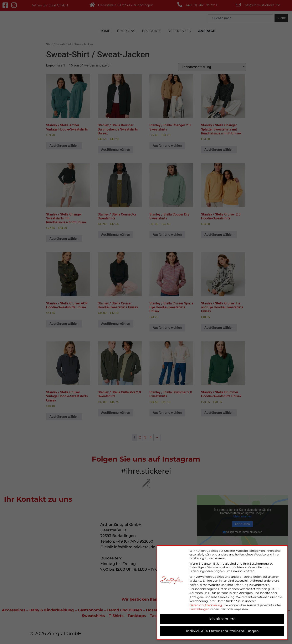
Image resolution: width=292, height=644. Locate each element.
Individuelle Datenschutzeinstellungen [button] (222, 631)
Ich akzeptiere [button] (222, 619)
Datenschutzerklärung (206, 605)
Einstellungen (199, 609)
